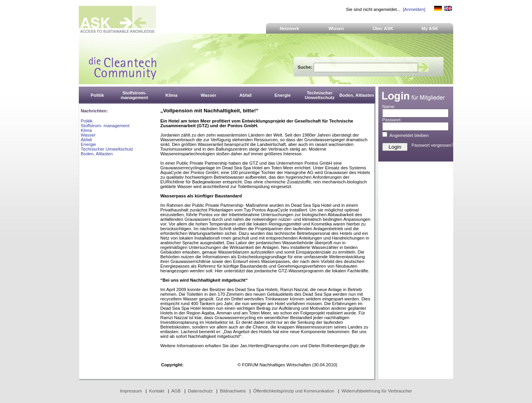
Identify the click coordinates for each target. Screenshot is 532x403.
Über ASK (383, 28)
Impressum (131, 391)
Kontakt (157, 391)
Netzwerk (289, 28)
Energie (88, 144)
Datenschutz (200, 391)
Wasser (88, 135)
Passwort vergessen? (433, 145)
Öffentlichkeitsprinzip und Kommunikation (294, 391)
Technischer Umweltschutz (107, 149)
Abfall (86, 140)
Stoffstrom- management (105, 126)
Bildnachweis (233, 391)
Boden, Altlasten (97, 154)
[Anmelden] (414, 9)
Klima (86, 130)
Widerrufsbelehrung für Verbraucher (377, 391)
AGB (176, 391)
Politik (87, 121)
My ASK (430, 28)
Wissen (336, 28)
